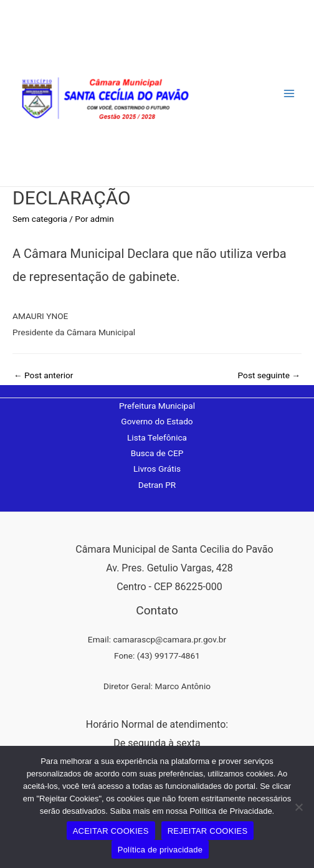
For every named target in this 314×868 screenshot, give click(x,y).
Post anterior (43, 375)
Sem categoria (40, 219)
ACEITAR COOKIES (111, 831)
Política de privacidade (160, 850)
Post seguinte (269, 375)
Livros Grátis (157, 469)
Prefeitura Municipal (157, 406)
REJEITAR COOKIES (208, 831)
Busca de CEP (157, 453)
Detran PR (157, 485)
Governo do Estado (157, 421)
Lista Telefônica (157, 437)
